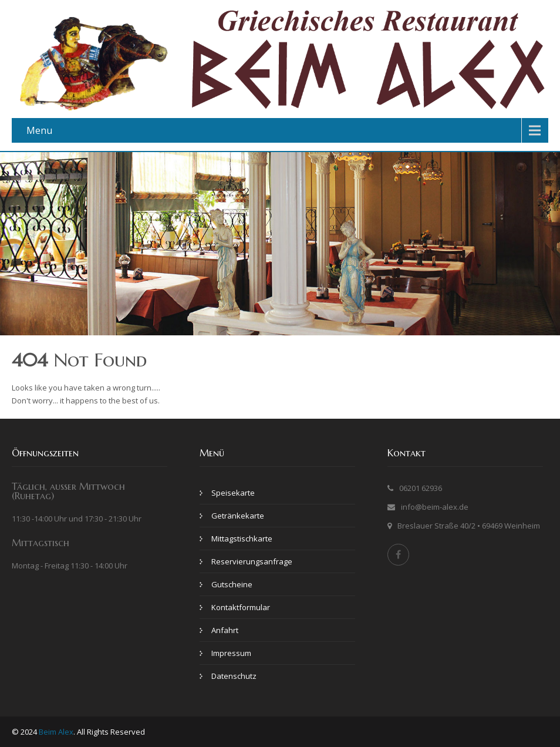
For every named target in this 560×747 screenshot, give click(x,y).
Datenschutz (234, 676)
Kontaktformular (241, 607)
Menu (39, 130)
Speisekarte (233, 493)
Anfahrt (225, 630)
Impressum (231, 653)
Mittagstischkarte (242, 539)
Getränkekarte (238, 516)
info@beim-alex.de (435, 507)
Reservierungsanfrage (252, 561)
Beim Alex (56, 732)
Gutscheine (232, 584)
